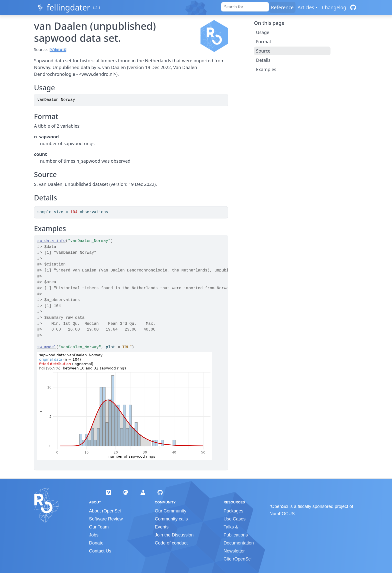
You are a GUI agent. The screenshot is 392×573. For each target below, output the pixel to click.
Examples (266, 69)
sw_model (47, 347)
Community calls (171, 519)
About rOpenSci (105, 511)
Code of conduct (171, 543)
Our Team (99, 527)
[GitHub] (353, 7)
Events (162, 527)
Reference (282, 7)
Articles (306, 7)
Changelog (334, 7)
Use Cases (234, 519)
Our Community (170, 511)
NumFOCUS (282, 514)
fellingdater (68, 7)
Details (263, 60)
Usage (263, 32)
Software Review (106, 519)
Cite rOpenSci (237, 559)
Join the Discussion (174, 535)
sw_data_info (51, 241)
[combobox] (245, 7)
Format (264, 42)
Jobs (94, 535)
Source (263, 51)
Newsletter (234, 551)
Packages (233, 511)
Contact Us (100, 551)
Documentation (239, 543)
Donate (96, 543)
